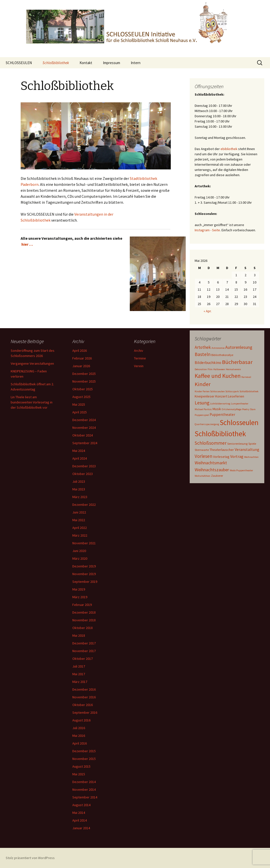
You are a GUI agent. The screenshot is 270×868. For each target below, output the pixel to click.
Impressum (112, 63)
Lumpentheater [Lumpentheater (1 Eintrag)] (240, 404)
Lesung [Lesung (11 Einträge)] (202, 403)
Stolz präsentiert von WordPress (30, 858)
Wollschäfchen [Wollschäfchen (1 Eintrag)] (202, 476)
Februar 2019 (82, 605)
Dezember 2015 (84, 751)
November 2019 (84, 574)
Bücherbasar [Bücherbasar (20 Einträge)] (237, 362)
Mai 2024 (79, 451)
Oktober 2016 (83, 705)
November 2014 (84, 789)
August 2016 (81, 720)
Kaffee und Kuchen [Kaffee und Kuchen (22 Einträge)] (218, 376)
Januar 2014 (81, 828)
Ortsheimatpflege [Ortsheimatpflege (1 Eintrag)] (232, 409)
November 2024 (84, 428)
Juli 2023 (79, 481)
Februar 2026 (82, 358)
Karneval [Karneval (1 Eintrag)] (246, 377)
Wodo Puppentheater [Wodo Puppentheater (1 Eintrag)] (241, 470)
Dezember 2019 (84, 566)
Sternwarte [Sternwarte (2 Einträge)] (202, 450)
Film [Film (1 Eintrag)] (210, 369)
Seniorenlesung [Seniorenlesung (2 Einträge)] (237, 443)
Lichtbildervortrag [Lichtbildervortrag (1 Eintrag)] (220, 404)
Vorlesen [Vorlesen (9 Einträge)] (203, 456)
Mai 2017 (79, 674)
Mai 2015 (79, 774)
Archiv (139, 351)
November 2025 (84, 381)
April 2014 (80, 820)
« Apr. (208, 311)
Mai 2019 (79, 589)
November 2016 (84, 697)
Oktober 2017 (83, 659)
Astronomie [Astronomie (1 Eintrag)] (218, 348)
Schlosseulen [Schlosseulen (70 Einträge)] (239, 423)
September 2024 (85, 443)
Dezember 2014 (84, 782)
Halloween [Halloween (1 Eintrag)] (219, 369)
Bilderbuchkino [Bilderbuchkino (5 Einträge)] (208, 362)
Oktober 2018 (83, 628)
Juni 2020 (79, 551)
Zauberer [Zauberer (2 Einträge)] (217, 475)
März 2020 (80, 558)
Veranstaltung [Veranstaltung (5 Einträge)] (247, 449)
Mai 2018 (79, 635)
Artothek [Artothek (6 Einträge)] (203, 347)
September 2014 (85, 797)
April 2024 (80, 458)
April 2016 (80, 743)
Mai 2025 (79, 404)
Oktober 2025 (83, 389)
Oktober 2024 (83, 435)
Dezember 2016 (84, 689)
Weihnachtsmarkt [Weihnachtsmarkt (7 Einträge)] (211, 463)
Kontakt (86, 63)
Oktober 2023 (83, 474)
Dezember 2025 (84, 374)
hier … (27, 244)
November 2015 (84, 759)
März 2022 (80, 535)
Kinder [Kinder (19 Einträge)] (203, 384)
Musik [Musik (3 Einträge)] (217, 409)
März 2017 (80, 682)
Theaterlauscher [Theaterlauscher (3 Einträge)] (222, 450)
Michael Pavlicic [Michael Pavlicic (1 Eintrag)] (203, 409)
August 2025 (81, 397)
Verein (139, 366)
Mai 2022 (79, 520)
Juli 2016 (79, 728)
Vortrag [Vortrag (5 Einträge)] (237, 456)
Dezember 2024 (84, 420)
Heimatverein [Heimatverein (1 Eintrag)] (233, 369)
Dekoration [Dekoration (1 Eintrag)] (201, 369)
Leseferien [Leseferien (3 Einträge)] (236, 396)
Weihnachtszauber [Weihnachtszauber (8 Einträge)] (212, 470)
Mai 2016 (79, 736)
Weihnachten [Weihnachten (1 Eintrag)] (251, 457)
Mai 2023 (79, 489)
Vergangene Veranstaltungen (32, 363)
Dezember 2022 (84, 505)
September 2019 (85, 582)
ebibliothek (229, 149)
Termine (140, 358)
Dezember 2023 (84, 466)
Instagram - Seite (207, 230)
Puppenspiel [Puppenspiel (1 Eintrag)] (202, 415)
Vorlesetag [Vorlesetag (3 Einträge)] (221, 457)
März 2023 (80, 497)
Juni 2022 (79, 512)
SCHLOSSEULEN (19, 63)
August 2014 (81, 805)
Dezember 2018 (84, 612)
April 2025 (80, 412)
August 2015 (81, 766)
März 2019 (80, 597)
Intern (136, 63)
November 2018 (84, 620)
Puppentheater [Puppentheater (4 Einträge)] (222, 414)
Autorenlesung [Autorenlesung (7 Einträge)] (239, 347)
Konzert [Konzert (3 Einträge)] (221, 396)
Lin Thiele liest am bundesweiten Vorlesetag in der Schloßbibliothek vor (32, 402)
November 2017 (84, 651)
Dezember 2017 (84, 643)
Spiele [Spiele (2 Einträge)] (252, 443)
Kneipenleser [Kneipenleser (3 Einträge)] (205, 396)
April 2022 (80, 528)
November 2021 (84, 543)
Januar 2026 (81, 366)
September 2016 (85, 712)
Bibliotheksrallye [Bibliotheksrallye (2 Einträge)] (222, 355)
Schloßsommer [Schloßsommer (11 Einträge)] (211, 443)
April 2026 (80, 351)
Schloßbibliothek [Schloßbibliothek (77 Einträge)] (220, 434)
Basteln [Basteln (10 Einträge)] (203, 354)
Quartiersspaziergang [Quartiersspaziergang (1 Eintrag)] (207, 424)
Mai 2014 (79, 813)
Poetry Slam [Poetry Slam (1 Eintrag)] (249, 409)
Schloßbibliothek (56, 63)
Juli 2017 (79, 666)
